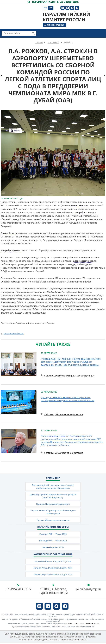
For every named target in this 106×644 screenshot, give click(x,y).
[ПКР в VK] (63, 8)
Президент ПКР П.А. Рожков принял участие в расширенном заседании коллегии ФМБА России (68, 399)
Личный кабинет (55, 25)
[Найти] (33, 34)
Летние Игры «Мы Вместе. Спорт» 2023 (53, 569)
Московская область (14, 334)
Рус (45, 8)
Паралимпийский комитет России (66, 17)
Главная (39, 42)
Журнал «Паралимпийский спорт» (53, 504)
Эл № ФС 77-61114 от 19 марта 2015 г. (82, 624)
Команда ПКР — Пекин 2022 (53, 541)
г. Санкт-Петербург (54, 376)
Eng (51, 8)
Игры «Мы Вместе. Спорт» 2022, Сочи (53, 562)
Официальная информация (80, 376)
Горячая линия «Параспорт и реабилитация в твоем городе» (53, 512)
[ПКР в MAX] (72, 8)
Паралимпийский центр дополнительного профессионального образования (53, 486)
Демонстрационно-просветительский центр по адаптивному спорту (53, 496)
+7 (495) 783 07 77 (18, 590)
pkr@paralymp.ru (88, 590)
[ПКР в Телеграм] (77, 8)
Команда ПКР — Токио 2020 (53, 535)
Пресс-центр (53, 42)
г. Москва (49, 414)
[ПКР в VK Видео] (67, 8)
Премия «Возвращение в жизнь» (53, 520)
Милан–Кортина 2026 (53, 548)
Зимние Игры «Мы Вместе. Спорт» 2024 (53, 575)
